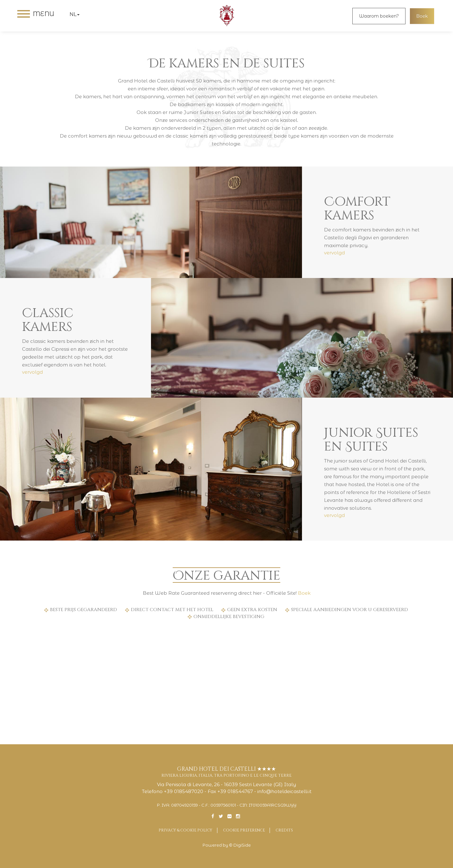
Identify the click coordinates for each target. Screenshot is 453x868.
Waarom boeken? (379, 16)
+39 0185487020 (184, 791)
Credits (284, 830)
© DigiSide (240, 845)
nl (75, 14)
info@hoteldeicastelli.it (284, 791)
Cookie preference (244, 830)
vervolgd (334, 253)
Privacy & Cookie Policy (185, 830)
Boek (422, 16)
